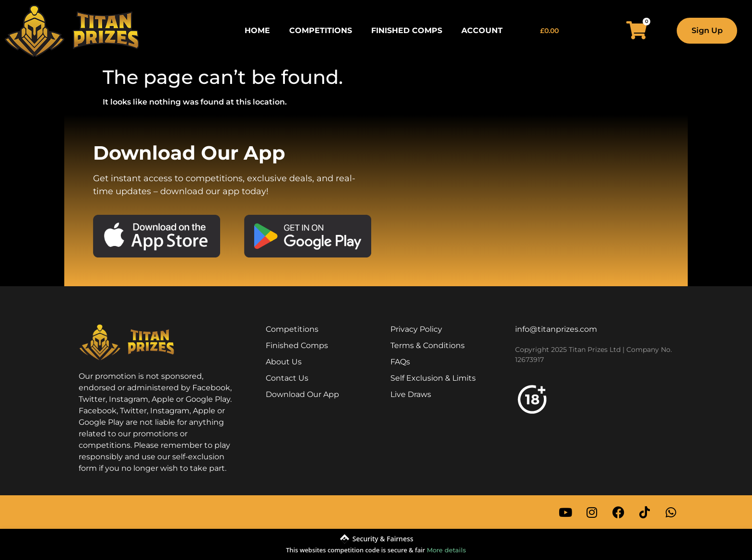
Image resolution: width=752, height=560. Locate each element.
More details (446, 550)
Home (257, 30)
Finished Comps (407, 30)
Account (482, 30)
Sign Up (707, 30)
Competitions (321, 30)
